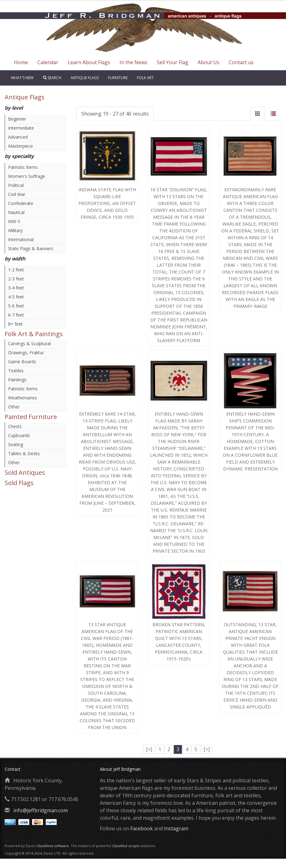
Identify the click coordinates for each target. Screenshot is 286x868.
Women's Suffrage (27, 176)
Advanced (18, 137)
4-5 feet (16, 297)
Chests (15, 426)
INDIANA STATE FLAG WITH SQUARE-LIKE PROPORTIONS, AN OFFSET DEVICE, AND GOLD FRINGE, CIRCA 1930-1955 (107, 203)
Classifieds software (53, 846)
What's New (22, 78)
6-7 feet (16, 315)
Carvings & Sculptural (29, 343)
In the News (134, 62)
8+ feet (15, 324)
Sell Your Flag (173, 62)
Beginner (17, 119)
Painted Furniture (31, 417)
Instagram (176, 828)
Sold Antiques (25, 472)
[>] (207, 749)
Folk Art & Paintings (34, 334)
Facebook (142, 828)
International (21, 239)
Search (52, 78)
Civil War (17, 194)
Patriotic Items (23, 167)
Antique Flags (85, 78)
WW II (14, 221)
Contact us (241, 62)
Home (21, 62)
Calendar (48, 62)
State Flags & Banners (31, 248)
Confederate (21, 203)
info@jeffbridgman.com (41, 810)
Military (15, 230)
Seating (16, 444)
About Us (209, 62)
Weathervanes (23, 398)
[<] (149, 749)
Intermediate (21, 128)
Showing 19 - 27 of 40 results (115, 114)
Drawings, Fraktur (26, 353)
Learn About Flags (89, 62)
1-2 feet (16, 270)
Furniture (118, 78)
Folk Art (145, 78)
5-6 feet (16, 306)
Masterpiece (21, 146)
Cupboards (19, 435)
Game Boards (22, 362)
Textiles (16, 371)
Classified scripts (126, 846)
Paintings (17, 380)
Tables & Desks (24, 453)
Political (16, 185)
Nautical (16, 212)
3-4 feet (16, 288)
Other (14, 407)
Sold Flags (19, 483)
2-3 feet (16, 279)
